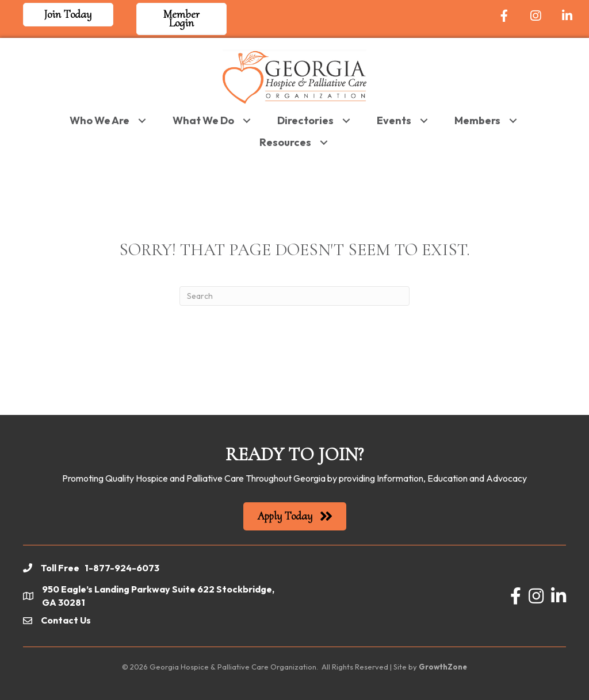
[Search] (294, 295)
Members (477, 119)
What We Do (203, 119)
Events (394, 119)
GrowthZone (443, 666)
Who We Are (100, 119)
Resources (285, 141)
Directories (305, 119)
